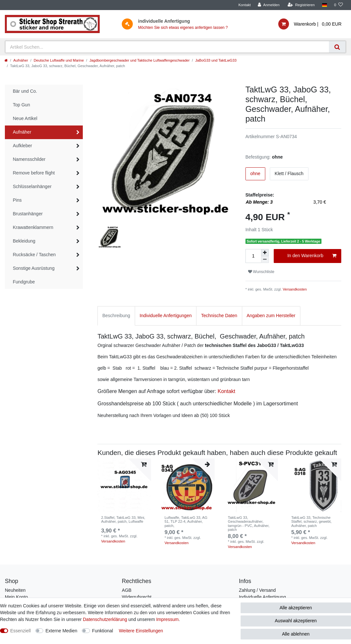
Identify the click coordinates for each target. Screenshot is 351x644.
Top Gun (22, 105)
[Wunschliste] (338, 5)
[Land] (324, 5)
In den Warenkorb (312, 256)
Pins (17, 200)
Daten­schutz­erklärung (105, 619)
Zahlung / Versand (257, 590)
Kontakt (244, 5)
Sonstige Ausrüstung (34, 268)
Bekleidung (24, 241)
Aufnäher (21, 60)
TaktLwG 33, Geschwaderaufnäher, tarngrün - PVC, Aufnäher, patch (249, 524)
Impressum (167, 619)
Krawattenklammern (33, 227)
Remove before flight (34, 173)
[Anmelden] (269, 5)
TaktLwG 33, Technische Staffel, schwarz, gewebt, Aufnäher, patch (311, 522)
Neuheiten (15, 590)
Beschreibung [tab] (116, 316)
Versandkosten (295, 289)
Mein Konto (16, 597)
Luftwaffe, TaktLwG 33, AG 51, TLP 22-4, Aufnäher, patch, (186, 522)
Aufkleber (23, 146)
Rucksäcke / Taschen (34, 255)
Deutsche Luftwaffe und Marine (59, 60)
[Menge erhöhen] (265, 253)
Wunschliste (261, 272)
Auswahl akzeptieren (296, 621)
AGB (127, 590)
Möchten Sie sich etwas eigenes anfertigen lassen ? (183, 28)
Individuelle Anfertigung (263, 597)
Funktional (103, 631)
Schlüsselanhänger (32, 186)
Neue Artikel (25, 118)
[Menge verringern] (265, 260)
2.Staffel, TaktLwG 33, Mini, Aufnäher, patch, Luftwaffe (123, 519)
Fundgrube (24, 282)
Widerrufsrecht (137, 597)
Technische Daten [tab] (219, 316)
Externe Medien (61, 631)
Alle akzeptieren (296, 608)
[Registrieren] (301, 5)
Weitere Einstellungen (141, 631)
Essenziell (21, 631)
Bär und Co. (25, 91)
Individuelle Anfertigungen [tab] (166, 316)
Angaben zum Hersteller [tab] (271, 316)
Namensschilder (29, 159)
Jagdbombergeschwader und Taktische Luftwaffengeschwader (139, 60)
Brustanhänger (28, 214)
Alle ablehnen (296, 634)
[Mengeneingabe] (253, 256)
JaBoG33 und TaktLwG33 (216, 60)
